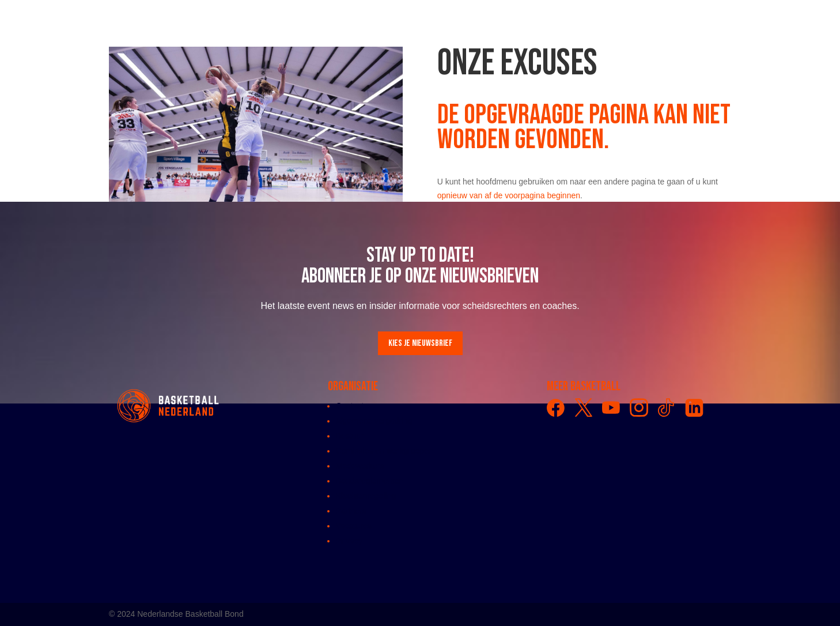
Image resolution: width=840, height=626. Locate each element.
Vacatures (354, 526)
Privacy (349, 541)
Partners (351, 511)
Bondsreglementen (370, 481)
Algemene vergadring (374, 421)
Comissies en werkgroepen (385, 451)
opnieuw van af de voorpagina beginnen (509, 195)
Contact (350, 406)
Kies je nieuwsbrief (420, 343)
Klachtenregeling (366, 496)
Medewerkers (360, 466)
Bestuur (350, 436)
